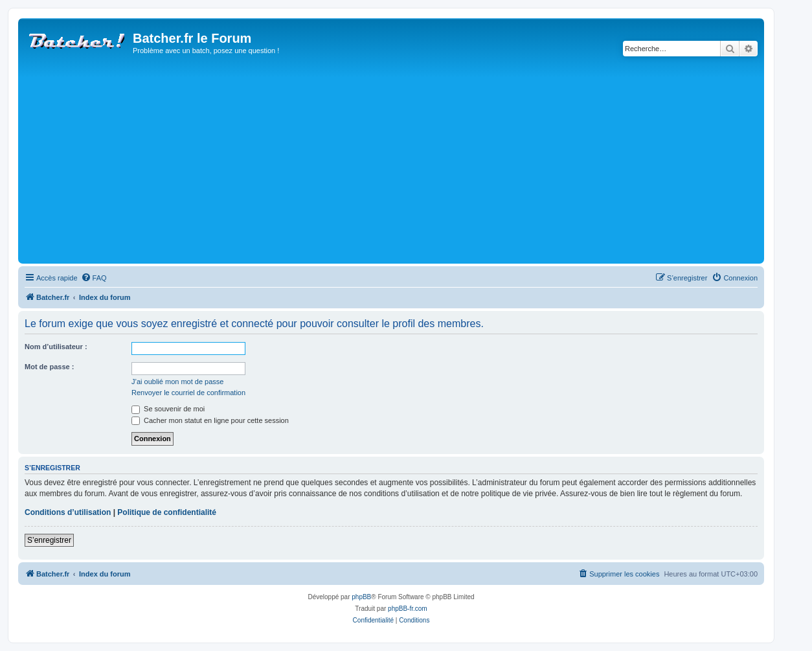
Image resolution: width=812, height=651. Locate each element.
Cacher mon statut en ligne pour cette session (210, 420)
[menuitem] (94, 278)
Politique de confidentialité (167, 512)
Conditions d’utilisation (68, 512)
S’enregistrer (49, 540)
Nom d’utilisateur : (56, 347)
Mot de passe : (49, 367)
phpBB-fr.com (408, 609)
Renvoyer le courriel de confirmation (188, 393)
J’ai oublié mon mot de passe (177, 382)
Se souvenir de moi (168, 409)
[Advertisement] (410, 163)
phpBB (361, 597)
